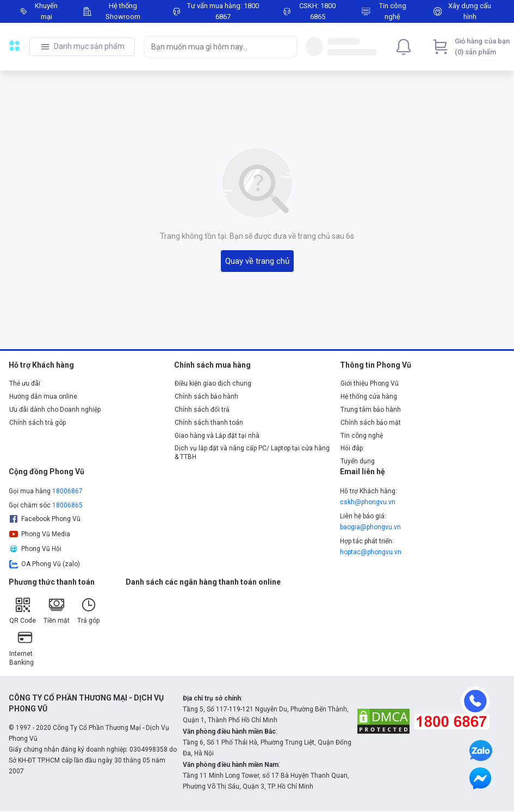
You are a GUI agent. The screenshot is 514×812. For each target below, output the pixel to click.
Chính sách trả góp (38, 423)
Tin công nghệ (362, 436)
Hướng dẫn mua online (43, 396)
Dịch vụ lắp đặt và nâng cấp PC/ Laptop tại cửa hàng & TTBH (252, 453)
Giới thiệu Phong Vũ (370, 383)
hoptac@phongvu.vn (371, 552)
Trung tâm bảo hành (371, 410)
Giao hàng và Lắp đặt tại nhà (217, 436)
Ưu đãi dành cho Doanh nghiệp (55, 410)
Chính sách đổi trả (202, 410)
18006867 (67, 491)
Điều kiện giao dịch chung (213, 383)
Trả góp (88, 610)
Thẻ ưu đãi (25, 383)
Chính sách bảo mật (371, 423)
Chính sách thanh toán (209, 423)
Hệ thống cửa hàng (369, 396)
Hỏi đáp (352, 448)
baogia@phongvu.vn (370, 527)
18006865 (67, 505)
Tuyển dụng (358, 461)
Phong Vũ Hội (35, 549)
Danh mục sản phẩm (89, 46)
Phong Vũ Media (40, 534)
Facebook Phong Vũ (45, 519)
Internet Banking (21, 647)
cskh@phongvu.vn (368, 502)
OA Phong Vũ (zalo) (45, 564)
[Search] (286, 47)
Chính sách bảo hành (206, 396)
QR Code (23, 610)
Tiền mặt (57, 610)
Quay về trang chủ (257, 261)
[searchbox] (210, 47)
